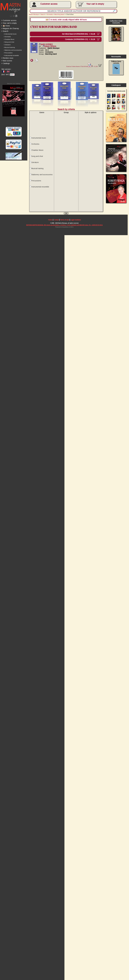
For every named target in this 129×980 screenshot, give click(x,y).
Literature (35, 164)
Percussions (37, 183)
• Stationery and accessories (13, 51)
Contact (57, 222)
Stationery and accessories (42, 176)
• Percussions (8, 53)
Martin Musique (34, 15)
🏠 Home (6, 26)
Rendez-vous (7, 59)
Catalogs (6, 64)
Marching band (60, 15)
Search (5, 32)
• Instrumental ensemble (11, 56)
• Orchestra (7, 37)
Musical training (38, 170)
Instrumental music (39, 139)
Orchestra (50, 15)
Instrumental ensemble (41, 189)
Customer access (49, 4)
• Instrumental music (10, 34)
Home (51, 222)
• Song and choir (9, 43)
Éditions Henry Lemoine (117, 68)
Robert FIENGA (50, 47)
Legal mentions (76, 222)
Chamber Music (38, 152)
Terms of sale (65, 222)
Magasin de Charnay (10, 29)
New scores (7, 61)
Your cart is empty (9, 23)
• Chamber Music (9, 40)
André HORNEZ (46, 45)
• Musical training (9, 48)
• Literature (7, 45)
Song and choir (38, 158)
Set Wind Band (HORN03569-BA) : (80, 34)
